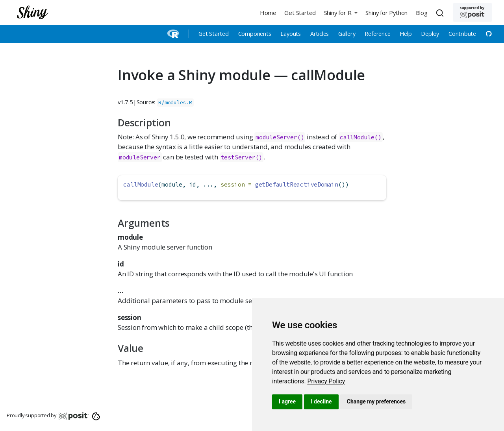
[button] (341, 12)
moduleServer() (280, 137)
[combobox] (441, 13)
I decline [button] (321, 401)
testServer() (242, 157)
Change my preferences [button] (376, 401)
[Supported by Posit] (472, 12)
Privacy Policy (326, 381)
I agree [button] (287, 401)
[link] (326, 381)
